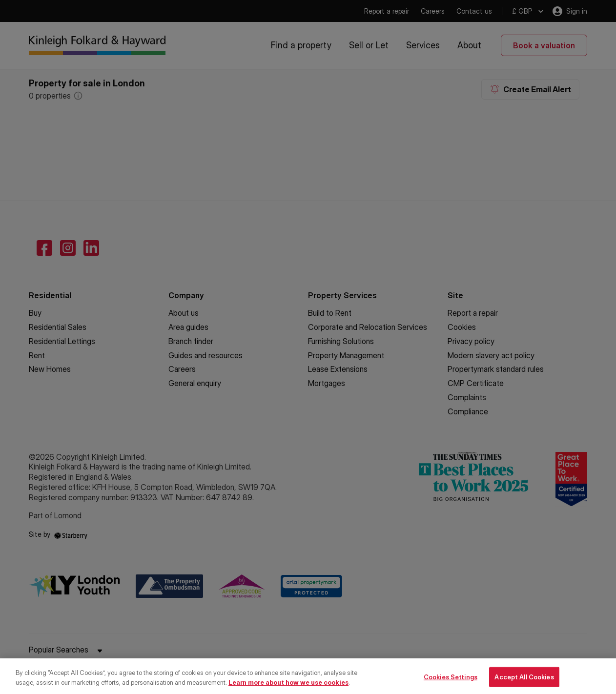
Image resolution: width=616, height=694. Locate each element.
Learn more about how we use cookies (288, 690)
